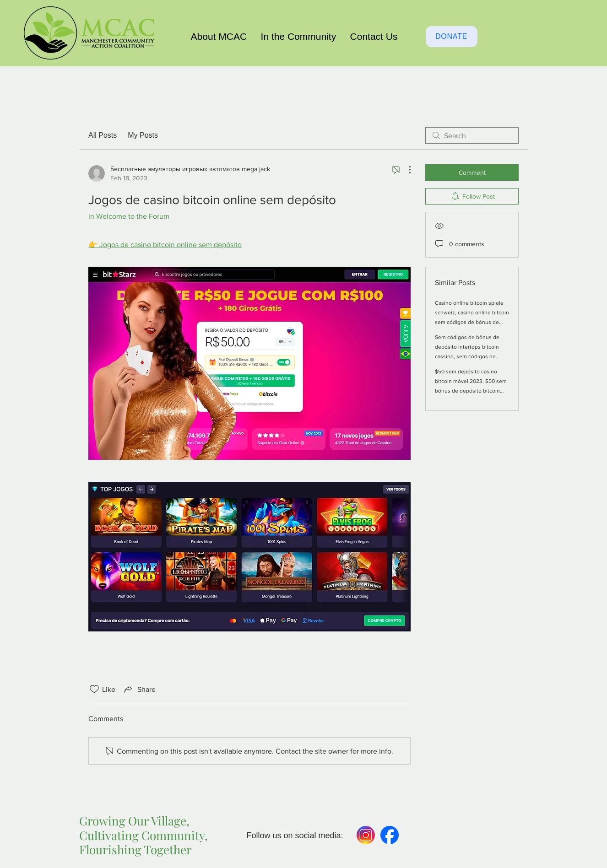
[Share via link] (139, 689)
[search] (472, 135)
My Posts (143, 135)
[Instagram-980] (366, 835)
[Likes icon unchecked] (94, 689)
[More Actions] (405, 170)
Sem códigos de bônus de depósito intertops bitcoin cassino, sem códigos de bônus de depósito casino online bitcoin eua (467, 356)
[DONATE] (452, 37)
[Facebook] (390, 835)
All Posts (103, 135)
